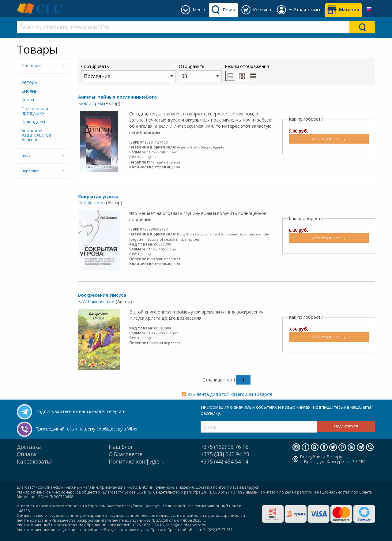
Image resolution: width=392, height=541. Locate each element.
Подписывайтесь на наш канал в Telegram (80, 411)
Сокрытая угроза (98, 196)
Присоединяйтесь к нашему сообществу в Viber (87, 429)
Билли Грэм (90, 103)
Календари (33, 122)
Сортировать (128, 73)
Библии (30, 91)
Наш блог (121, 447)
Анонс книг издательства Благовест (36, 135)
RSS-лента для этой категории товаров (230, 394)
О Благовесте (126, 454)
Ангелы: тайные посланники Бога (117, 97)
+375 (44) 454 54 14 (224, 462)
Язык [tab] (26, 156)
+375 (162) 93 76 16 (224, 447)
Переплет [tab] (30, 171)
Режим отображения (247, 66)
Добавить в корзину (329, 139)
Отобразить (200, 73)
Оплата (26, 454)
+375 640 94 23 (225, 454)
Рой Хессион (91, 203)
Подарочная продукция (35, 111)
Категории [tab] (31, 66)
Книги (28, 100)
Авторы (30, 82)
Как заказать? (35, 462)
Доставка (29, 447)
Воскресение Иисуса (102, 295)
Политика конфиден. (136, 462)
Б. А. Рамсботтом (96, 301)
